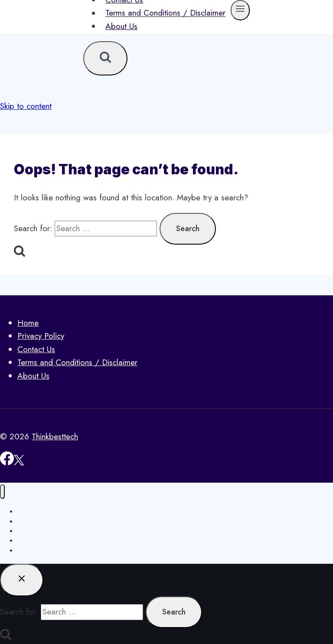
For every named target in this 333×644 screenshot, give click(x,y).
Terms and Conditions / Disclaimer (165, 13)
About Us (121, 26)
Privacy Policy (41, 336)
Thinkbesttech (55, 436)
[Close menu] (2, 492)
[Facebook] (7, 463)
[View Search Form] (105, 58)
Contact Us (36, 349)
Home (28, 323)
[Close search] (22, 580)
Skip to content (26, 106)
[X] (19, 463)
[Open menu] (240, 10)
